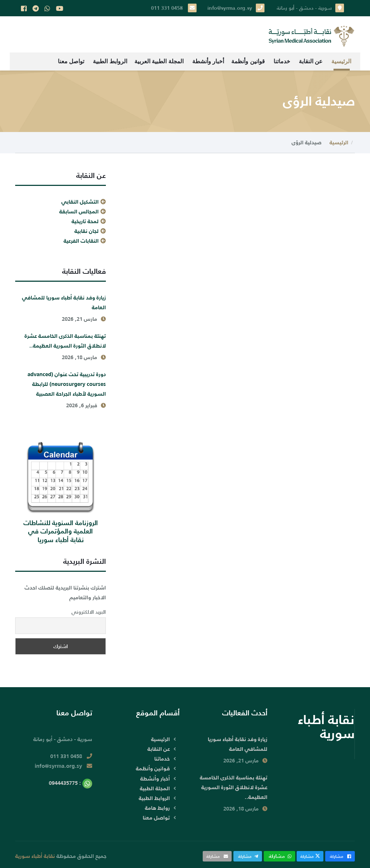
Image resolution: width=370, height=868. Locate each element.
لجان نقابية (87, 231)
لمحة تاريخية (85, 221)
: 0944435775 (70, 783)
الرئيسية (341, 61)
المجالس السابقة (79, 211)
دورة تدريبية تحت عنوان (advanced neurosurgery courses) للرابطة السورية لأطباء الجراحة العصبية (67, 384)
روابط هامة (157, 808)
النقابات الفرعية (81, 241)
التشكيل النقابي (80, 202)
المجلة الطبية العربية (159, 61)
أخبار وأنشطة (208, 61)
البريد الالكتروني (89, 612)
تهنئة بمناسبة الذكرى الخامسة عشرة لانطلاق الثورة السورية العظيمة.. (65, 341)
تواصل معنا (71, 61)
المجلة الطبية (155, 788)
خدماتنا (282, 61)
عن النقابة (311, 61)
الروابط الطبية (110, 61)
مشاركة (340, 856)
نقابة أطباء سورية (35, 856)
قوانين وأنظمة (248, 61)
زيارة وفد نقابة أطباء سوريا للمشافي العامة (64, 302)
